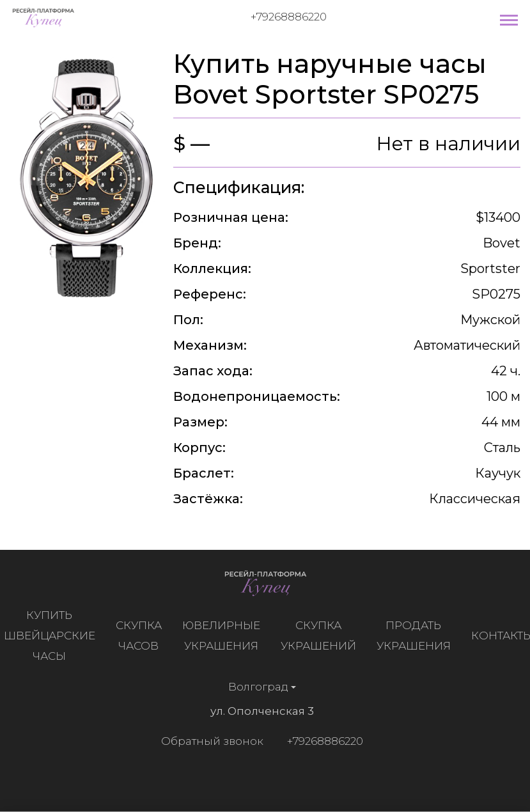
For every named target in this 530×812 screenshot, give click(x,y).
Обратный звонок (209, 741)
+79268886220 (289, 17)
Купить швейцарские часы (52, 636)
